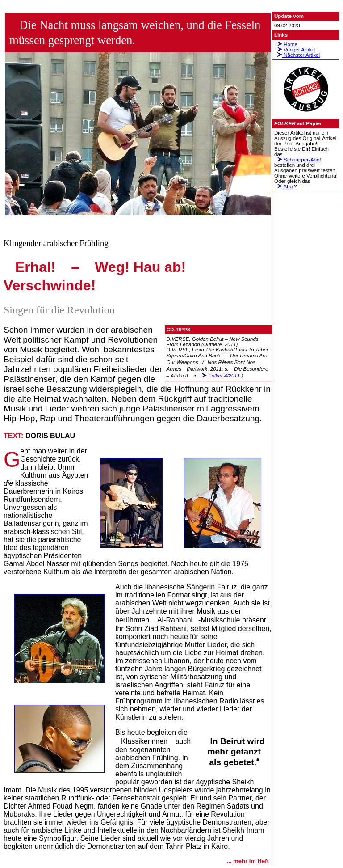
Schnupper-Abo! (298, 160)
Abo (283, 186)
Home (286, 44)
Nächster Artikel (297, 55)
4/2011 (219, 376)
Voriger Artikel (295, 50)
